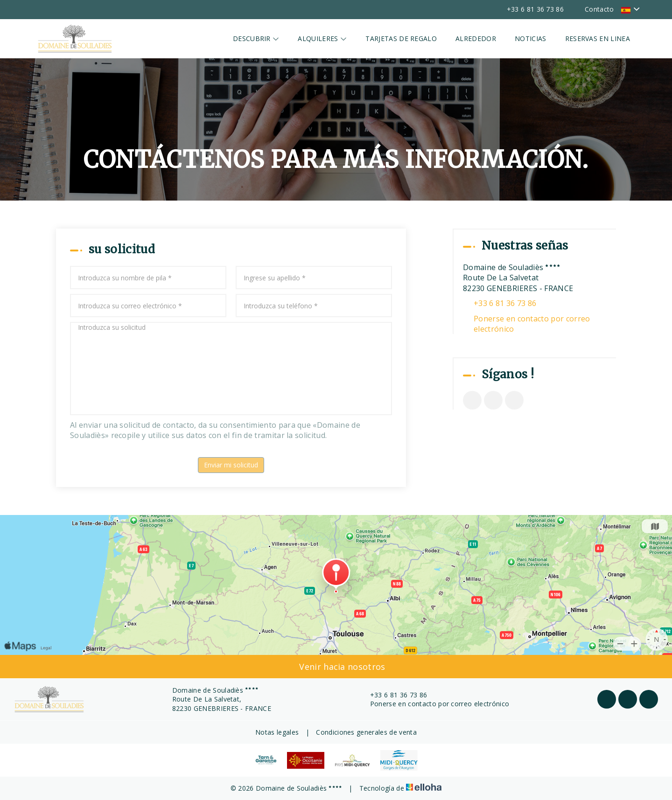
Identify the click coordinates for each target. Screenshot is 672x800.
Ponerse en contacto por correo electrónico (532, 324)
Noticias (531, 38)
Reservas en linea (598, 38)
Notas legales (277, 732)
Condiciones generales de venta (366, 732)
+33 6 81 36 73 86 (393, 695)
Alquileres (322, 38)
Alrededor (476, 38)
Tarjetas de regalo (401, 38)
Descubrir (256, 38)
